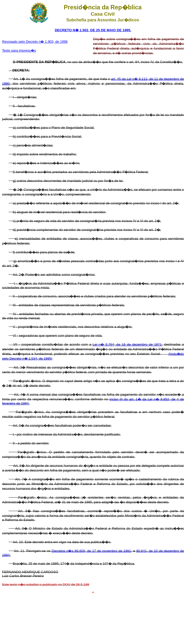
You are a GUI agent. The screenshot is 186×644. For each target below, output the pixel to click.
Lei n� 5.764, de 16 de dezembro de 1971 (127, 344)
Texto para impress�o (19, 50)
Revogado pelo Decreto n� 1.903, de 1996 (35, 42)
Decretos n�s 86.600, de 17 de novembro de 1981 (91, 551)
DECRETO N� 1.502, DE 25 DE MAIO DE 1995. (93, 30)
